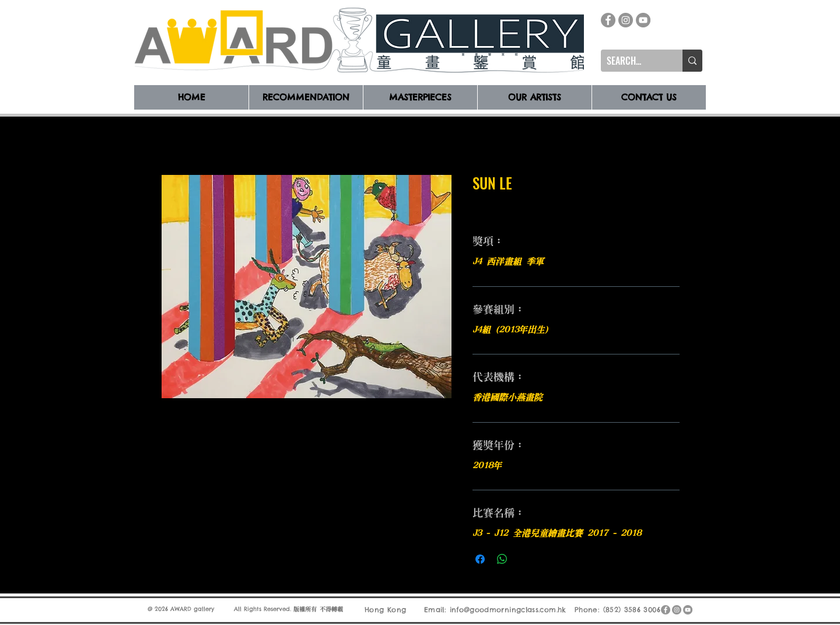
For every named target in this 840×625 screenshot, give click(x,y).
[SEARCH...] (632, 61)
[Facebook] (608, 20)
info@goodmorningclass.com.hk (508, 609)
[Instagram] (626, 20)
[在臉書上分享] (480, 559)
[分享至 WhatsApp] (502, 559)
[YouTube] (643, 20)
